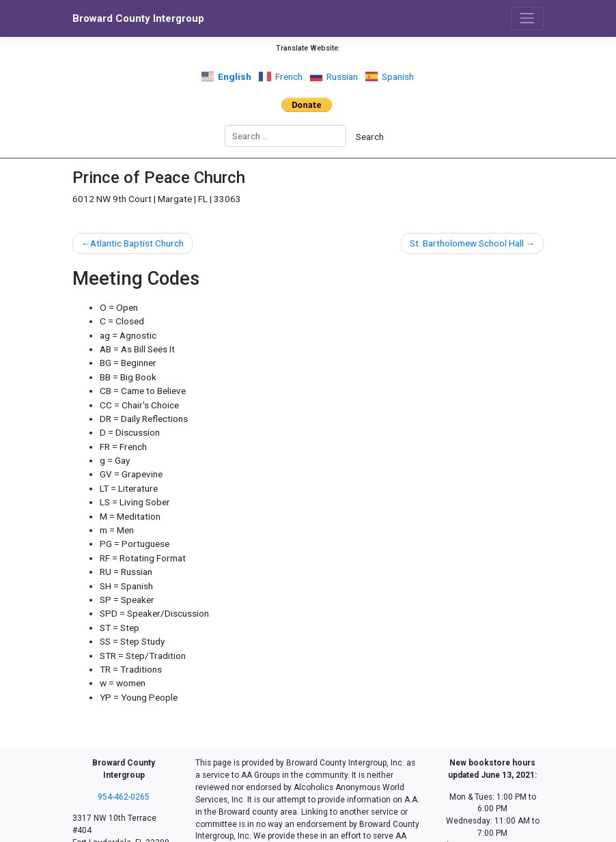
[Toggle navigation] (527, 18)
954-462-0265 (124, 797)
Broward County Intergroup (138, 18)
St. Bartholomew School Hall (467, 243)
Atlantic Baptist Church (137, 243)
